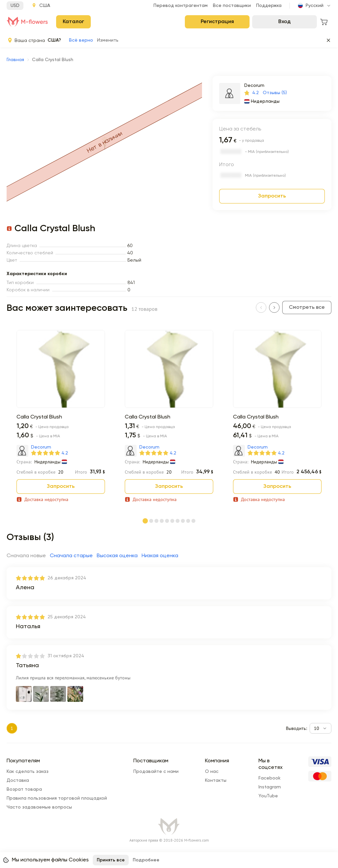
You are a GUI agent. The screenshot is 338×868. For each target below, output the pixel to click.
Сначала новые (26, 556)
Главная (15, 60)
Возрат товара (24, 789)
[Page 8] (183, 521)
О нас (212, 772)
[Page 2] (151, 521)
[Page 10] (193, 521)
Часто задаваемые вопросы (39, 807)
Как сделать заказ (28, 772)
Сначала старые (71, 556)
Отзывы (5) (275, 93)
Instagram (270, 787)
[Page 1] (145, 521)
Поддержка (269, 6)
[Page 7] (178, 521)
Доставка (18, 780)
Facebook (270, 778)
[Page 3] (156, 521)
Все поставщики (232, 6)
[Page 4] (162, 521)
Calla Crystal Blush (39, 417)
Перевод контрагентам (181, 6)
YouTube (268, 796)
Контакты (216, 780)
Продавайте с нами (156, 772)
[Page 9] (188, 521)
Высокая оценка (117, 556)
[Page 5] (167, 521)
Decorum (254, 86)
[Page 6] (172, 521)
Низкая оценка (160, 556)
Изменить (108, 40)
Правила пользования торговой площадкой (57, 798)
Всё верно (81, 40)
